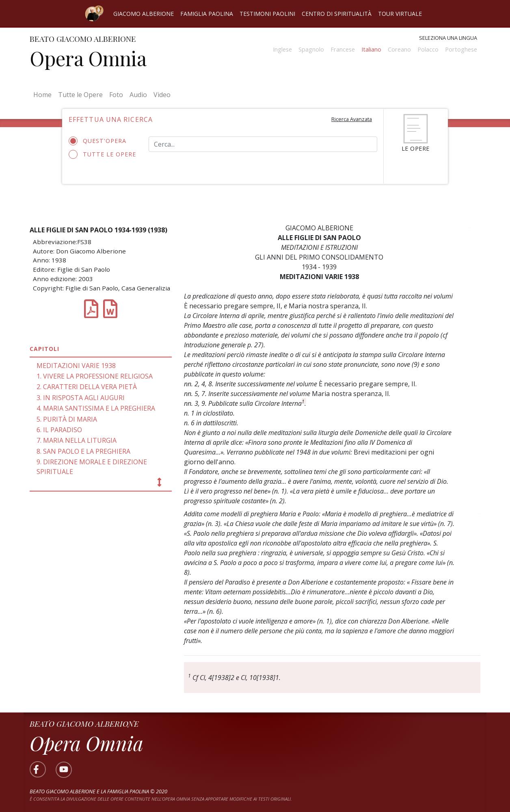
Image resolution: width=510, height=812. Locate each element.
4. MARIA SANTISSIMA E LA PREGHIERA (96, 408)
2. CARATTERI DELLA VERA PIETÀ (87, 387)
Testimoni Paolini (267, 14)
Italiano (371, 49)
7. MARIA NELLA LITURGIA (77, 440)
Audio (138, 95)
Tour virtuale (400, 14)
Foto (116, 95)
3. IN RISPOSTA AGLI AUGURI (81, 398)
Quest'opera (100, 141)
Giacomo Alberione (144, 14)
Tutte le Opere (80, 95)
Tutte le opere (103, 154)
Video (162, 95)
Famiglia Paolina (207, 14)
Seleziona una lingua (448, 38)
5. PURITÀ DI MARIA (67, 419)
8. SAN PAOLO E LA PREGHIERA (83, 451)
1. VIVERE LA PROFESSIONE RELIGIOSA (95, 376)
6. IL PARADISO (59, 430)
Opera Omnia (88, 58)
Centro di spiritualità (337, 14)
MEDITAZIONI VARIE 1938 (76, 366)
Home (44, 94)
